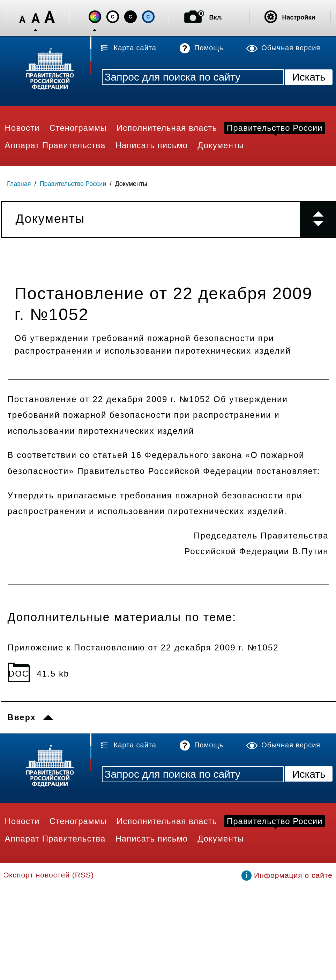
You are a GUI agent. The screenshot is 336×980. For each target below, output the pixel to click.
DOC (19, 674)
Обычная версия (291, 48)
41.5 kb (53, 674)
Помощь (209, 48)
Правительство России (73, 184)
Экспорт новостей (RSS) (49, 875)
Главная (19, 184)
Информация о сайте (293, 875)
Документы (131, 184)
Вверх (22, 717)
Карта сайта (135, 48)
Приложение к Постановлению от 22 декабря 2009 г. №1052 (143, 647)
